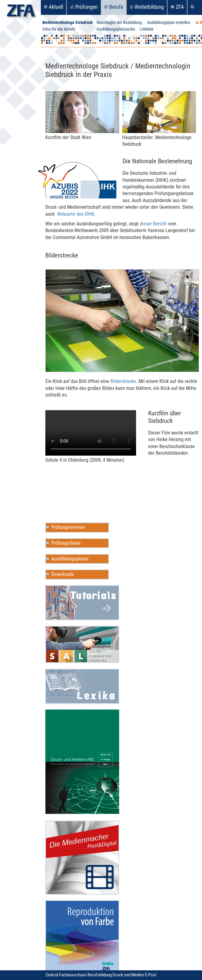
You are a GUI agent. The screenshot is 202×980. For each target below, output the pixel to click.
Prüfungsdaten (66, 543)
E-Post (151, 975)
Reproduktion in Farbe (82, 937)
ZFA (180, 7)
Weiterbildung (149, 7)
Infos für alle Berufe (59, 29)
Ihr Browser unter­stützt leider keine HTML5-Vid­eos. (91, 433)
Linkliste (147, 29)
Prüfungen (86, 7)
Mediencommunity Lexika (82, 686)
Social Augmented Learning (82, 644)
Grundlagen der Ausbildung (119, 23)
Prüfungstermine (68, 527)
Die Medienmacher (82, 858)
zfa (21, 12)
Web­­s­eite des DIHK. (76, 214)
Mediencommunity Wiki (82, 603)
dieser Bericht (153, 224)
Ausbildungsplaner (70, 559)
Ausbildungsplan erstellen (169, 23)
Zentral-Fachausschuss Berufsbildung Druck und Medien (95, 975)
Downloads (63, 574)
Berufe (116, 7)
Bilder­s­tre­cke (123, 381)
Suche (193, 7)
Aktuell (56, 7)
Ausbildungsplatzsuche (116, 29)
